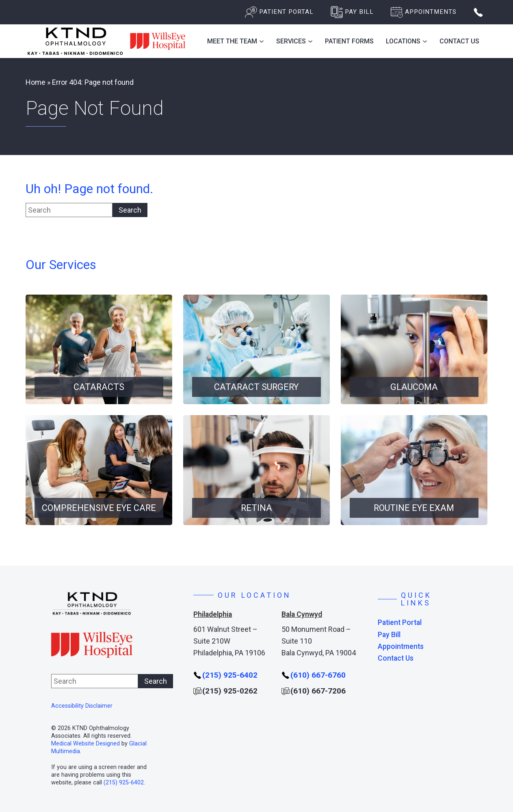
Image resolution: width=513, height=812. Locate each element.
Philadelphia (213, 614)
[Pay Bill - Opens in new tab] (352, 12)
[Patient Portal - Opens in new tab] (279, 12)
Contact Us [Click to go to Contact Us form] (459, 41)
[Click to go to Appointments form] (424, 12)
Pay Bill (389, 635)
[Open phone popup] (478, 12)
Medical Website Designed (85, 744)
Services (291, 41)
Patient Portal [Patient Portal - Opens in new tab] (400, 623)
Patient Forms (349, 41)
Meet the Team (232, 41)
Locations (403, 41)
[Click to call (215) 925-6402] (225, 675)
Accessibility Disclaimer (82, 706)
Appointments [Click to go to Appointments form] (401, 647)
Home (36, 82)
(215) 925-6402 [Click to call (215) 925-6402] (124, 783)
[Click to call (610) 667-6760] (314, 675)
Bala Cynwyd (302, 614)
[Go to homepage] (107, 41)
